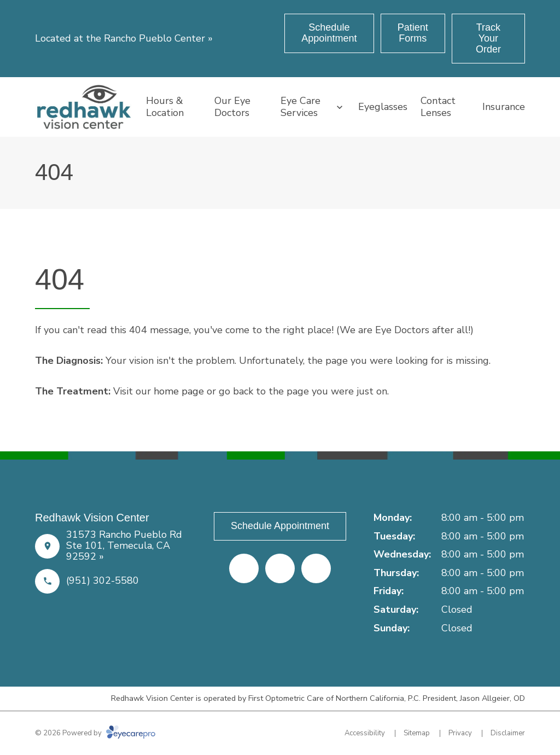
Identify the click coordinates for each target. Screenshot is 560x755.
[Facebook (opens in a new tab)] (244, 568)
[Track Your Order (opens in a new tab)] (488, 39)
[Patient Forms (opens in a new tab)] (413, 33)
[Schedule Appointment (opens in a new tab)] (329, 33)
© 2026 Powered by (95, 733)
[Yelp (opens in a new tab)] (280, 568)
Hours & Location (165, 107)
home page (179, 391)
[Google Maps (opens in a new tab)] (316, 568)
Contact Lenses (438, 107)
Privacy (460, 733)
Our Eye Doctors (232, 107)
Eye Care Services (301, 107)
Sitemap (417, 733)
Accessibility (365, 733)
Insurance (504, 107)
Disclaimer (508, 733)
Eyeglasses (383, 107)
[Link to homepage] (84, 107)
